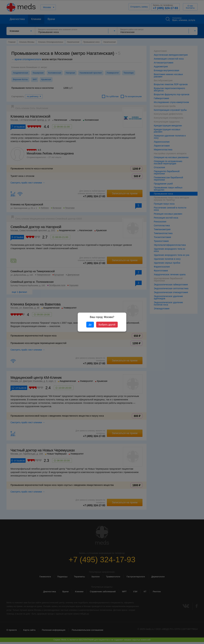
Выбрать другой (107, 325)
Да (90, 325)
